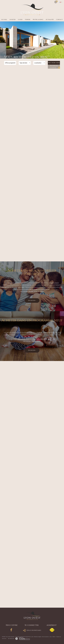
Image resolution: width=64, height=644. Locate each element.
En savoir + (32, 301)
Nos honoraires (45, 637)
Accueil (4, 20)
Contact (59, 20)
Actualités (50, 20)
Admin (54, 637)
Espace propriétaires (32, 630)
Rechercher (54, 63)
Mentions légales (38, 637)
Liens (51, 637)
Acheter (12, 20)
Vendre (28, 20)
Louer (20, 20)
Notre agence (38, 20)
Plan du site (31, 637)
